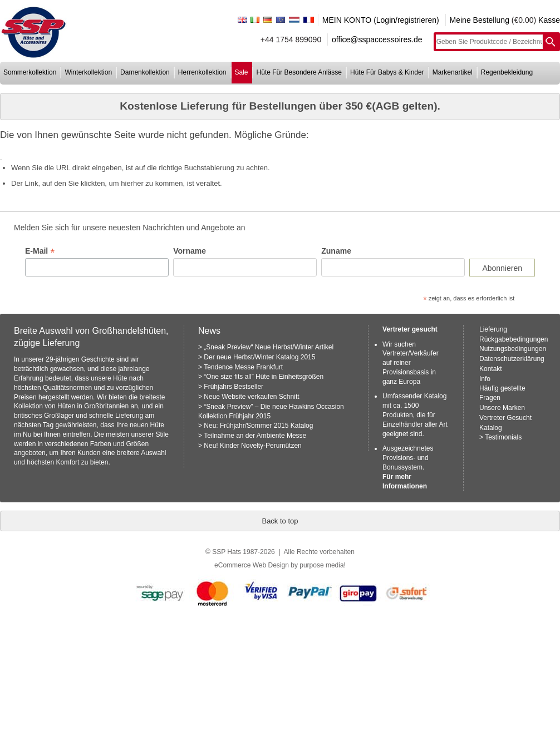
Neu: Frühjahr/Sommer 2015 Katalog (258, 426)
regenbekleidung (507, 72)
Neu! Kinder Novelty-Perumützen (252, 446)
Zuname (336, 251)
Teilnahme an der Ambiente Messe (255, 436)
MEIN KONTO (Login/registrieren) (381, 20)
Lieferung (493, 329)
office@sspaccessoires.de (377, 39)
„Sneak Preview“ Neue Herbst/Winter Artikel (269, 347)
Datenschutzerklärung (512, 359)
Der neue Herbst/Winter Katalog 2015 (259, 357)
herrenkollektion (202, 72)
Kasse (549, 20)
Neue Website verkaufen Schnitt (251, 397)
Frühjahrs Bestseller (234, 387)
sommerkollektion (30, 72)
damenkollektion (145, 72)
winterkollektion (88, 72)
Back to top (280, 521)
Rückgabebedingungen (514, 339)
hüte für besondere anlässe (299, 72)
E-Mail (40, 251)
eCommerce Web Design (252, 565)
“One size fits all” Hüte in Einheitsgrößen (264, 377)
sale (242, 72)
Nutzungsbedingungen (513, 349)
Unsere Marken (502, 408)
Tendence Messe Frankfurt (243, 367)
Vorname (190, 251)
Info (485, 379)
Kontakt (491, 369)
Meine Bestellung (480, 20)
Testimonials (503, 437)
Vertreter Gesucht (505, 418)
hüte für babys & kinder (387, 72)
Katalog (491, 428)
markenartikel (453, 72)
